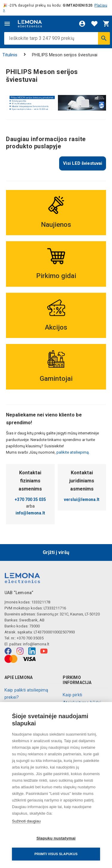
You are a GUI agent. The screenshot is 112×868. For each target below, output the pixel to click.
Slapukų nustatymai (56, 838)
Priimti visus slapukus (56, 854)
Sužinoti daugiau (26, 821)
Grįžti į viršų (56, 552)
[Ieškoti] (104, 38)
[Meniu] (7, 24)
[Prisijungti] (82, 24)
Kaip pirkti (72, 695)
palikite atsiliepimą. (73, 452)
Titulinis (10, 55)
